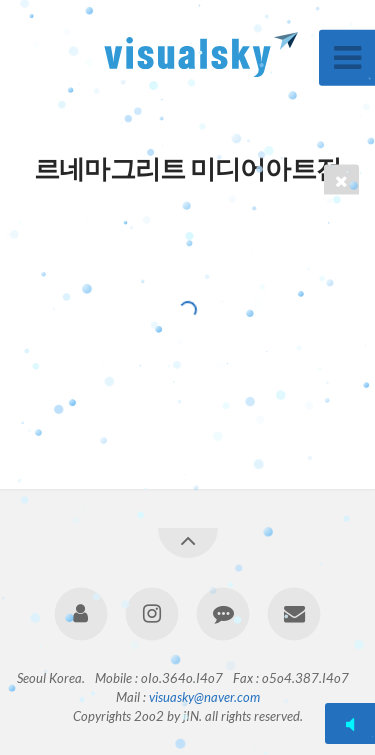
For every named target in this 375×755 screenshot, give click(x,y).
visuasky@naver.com (204, 697)
